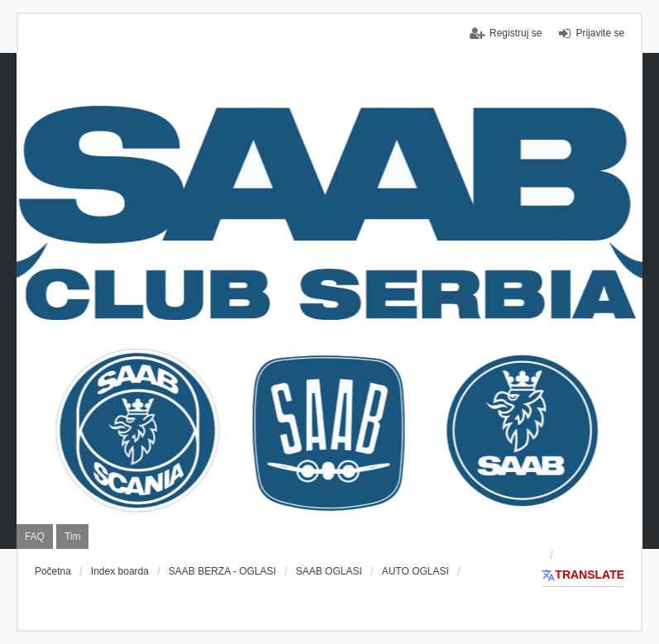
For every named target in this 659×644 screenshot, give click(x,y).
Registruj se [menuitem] (516, 33)
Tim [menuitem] (73, 537)
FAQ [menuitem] (35, 537)
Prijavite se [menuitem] (600, 33)
